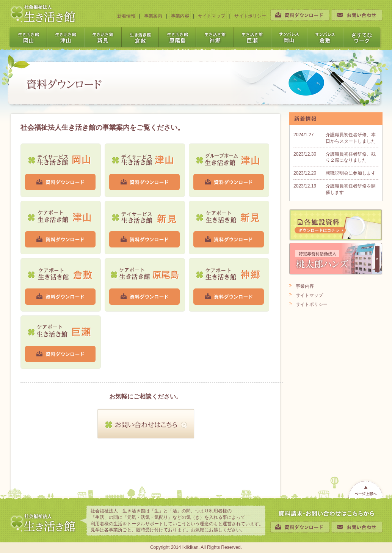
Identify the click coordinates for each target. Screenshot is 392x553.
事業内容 (180, 16)
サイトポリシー (250, 16)
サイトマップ (212, 16)
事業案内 (153, 16)
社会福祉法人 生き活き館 (43, 13)
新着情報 (126, 16)
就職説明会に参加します (351, 173)
